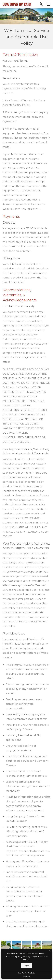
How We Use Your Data (26, 973)
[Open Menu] (48, 4)
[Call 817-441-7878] (42, 4)
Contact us (26, 977)
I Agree (26, 965)
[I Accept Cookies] (50, 951)
